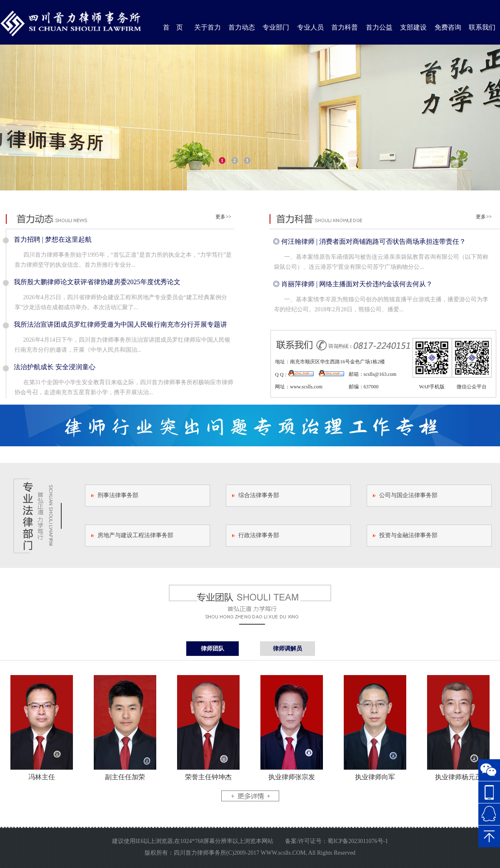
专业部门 (276, 27)
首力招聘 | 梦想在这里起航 (53, 239)
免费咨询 (448, 27)
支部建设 (413, 27)
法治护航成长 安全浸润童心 (55, 367)
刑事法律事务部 (118, 495)
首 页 (173, 27)
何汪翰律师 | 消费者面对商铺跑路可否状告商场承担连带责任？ (374, 241)
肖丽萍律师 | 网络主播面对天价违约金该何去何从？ (357, 284)
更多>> (223, 217)
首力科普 (345, 27)
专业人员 (310, 27)
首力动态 (242, 27)
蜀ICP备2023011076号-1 (358, 841)
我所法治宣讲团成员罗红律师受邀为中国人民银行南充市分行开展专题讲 (120, 324)
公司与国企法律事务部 (408, 495)
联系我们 (482, 27)
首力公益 (379, 27)
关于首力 (207, 27)
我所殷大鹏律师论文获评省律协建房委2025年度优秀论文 (97, 282)
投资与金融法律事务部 (408, 535)
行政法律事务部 (259, 535)
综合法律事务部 (259, 495)
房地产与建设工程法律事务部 (135, 535)
